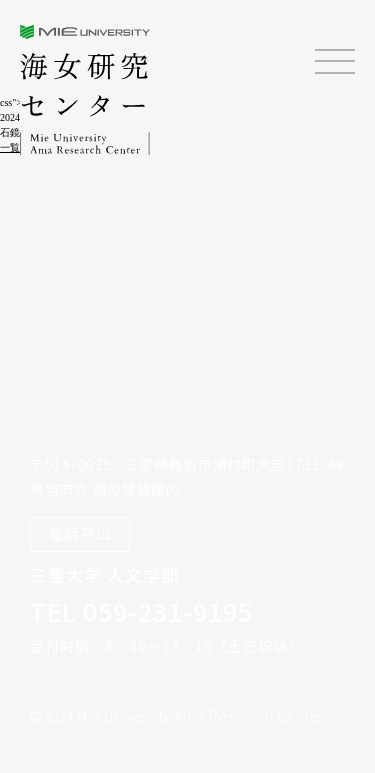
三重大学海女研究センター (86, 90)
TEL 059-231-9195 (141, 611)
